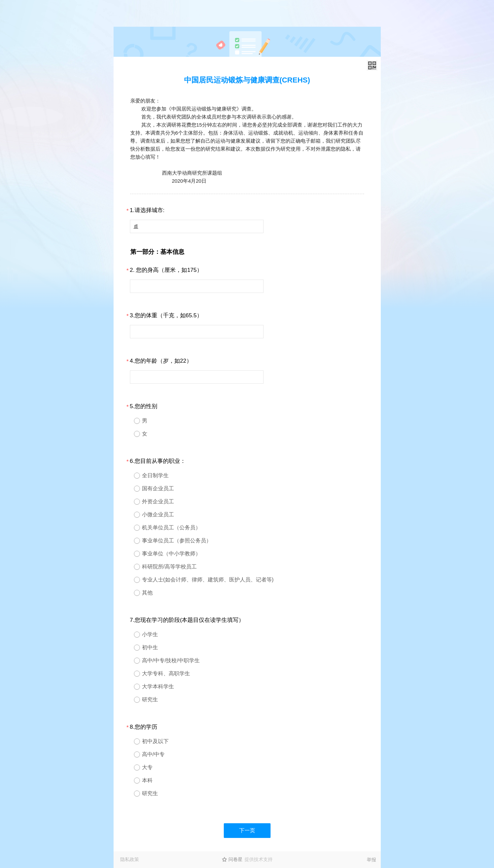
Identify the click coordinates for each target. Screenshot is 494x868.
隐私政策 (130, 859)
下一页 (247, 830)
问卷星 (235, 859)
